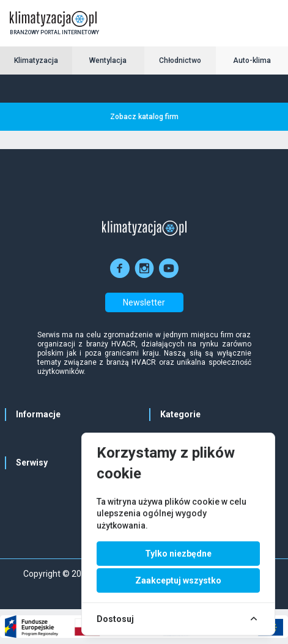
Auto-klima (252, 60)
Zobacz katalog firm (144, 117)
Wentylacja (108, 60)
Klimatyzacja (36, 60)
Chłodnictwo (180, 60)
